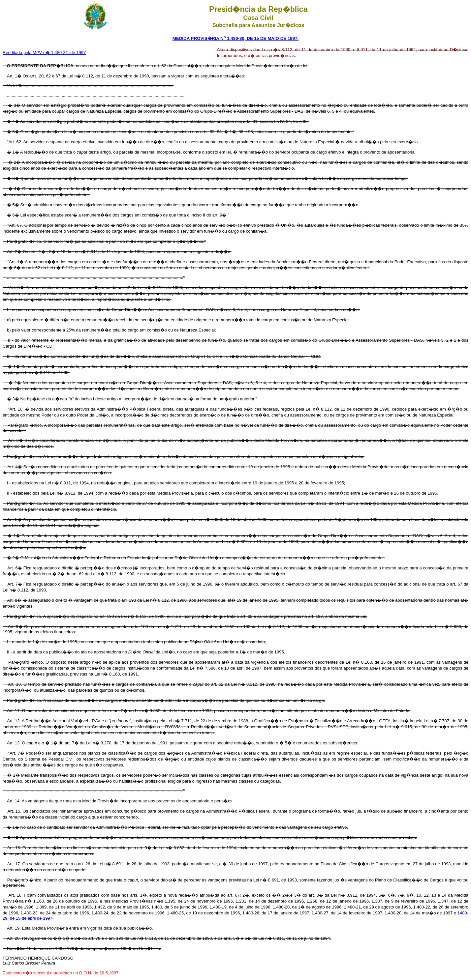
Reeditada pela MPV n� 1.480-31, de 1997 (44, 53)
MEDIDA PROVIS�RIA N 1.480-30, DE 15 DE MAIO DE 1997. (236, 38)
